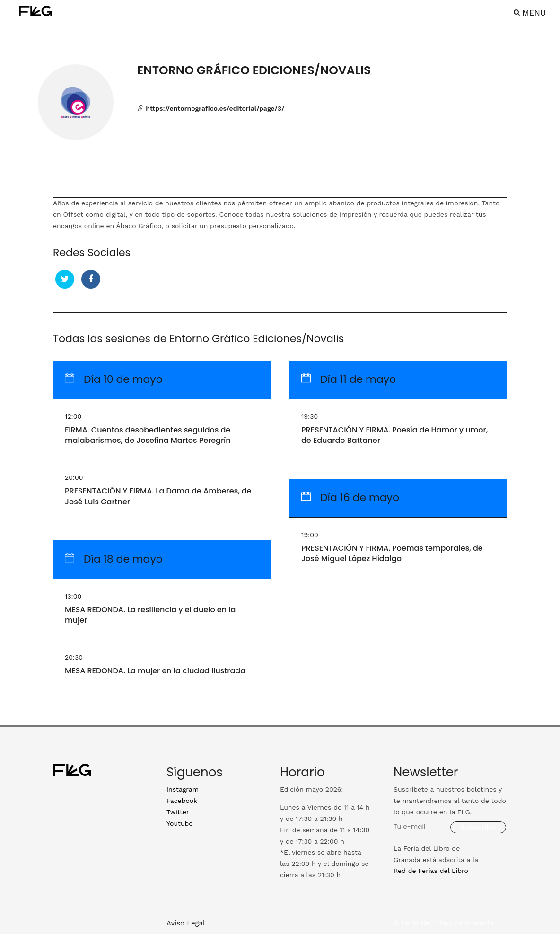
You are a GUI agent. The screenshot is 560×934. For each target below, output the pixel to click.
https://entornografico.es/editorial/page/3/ (211, 108)
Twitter (178, 812)
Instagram (183, 789)
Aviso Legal (186, 923)
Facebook (182, 801)
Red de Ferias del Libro (431, 871)
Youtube (179, 823)
